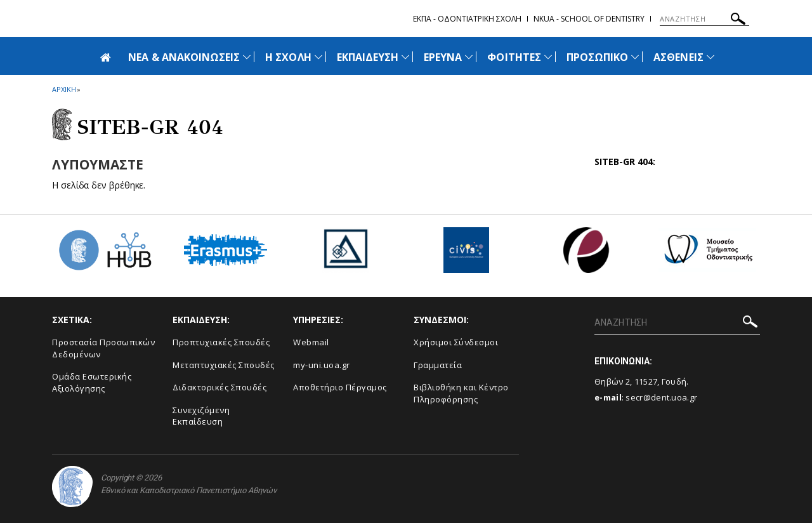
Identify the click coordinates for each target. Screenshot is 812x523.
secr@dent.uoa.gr (661, 397)
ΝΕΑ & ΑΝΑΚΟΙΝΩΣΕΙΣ (184, 57)
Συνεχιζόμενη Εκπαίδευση (201, 416)
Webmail (311, 342)
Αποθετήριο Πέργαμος (340, 387)
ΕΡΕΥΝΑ (443, 57)
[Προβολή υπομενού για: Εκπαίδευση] (405, 57)
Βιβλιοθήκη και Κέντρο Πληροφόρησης (461, 393)
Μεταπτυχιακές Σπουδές (224, 365)
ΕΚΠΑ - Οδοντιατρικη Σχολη (467, 19)
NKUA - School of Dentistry (589, 19)
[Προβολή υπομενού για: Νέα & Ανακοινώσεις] (247, 57)
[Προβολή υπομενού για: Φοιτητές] (548, 57)
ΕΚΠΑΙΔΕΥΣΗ (368, 57)
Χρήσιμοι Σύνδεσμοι (456, 342)
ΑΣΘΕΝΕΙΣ (678, 57)
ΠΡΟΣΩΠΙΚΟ (597, 57)
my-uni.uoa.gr (322, 365)
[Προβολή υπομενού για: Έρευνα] (469, 57)
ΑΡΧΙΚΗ (64, 89)
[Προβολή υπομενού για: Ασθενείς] (710, 57)
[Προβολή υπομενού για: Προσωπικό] (635, 57)
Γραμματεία (438, 365)
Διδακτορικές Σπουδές (219, 387)
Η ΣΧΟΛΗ (288, 57)
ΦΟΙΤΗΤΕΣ (514, 57)
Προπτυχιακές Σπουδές (221, 342)
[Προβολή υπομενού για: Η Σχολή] (318, 57)
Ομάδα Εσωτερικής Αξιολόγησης (92, 382)
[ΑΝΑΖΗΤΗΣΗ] (704, 19)
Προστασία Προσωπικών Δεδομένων (103, 348)
